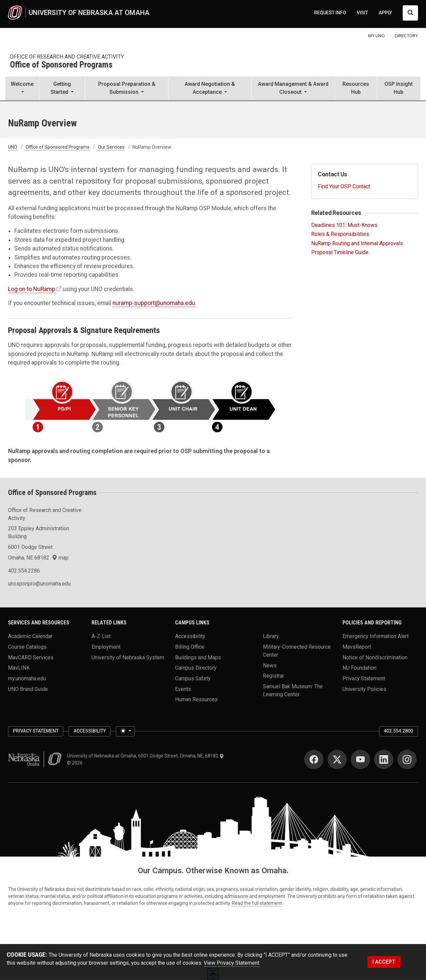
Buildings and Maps (198, 657)
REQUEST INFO (330, 13)
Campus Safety (193, 678)
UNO (13, 147)
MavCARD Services (31, 657)
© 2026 (76, 763)
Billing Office (190, 647)
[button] (22, 89)
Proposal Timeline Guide (340, 252)
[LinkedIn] (384, 759)
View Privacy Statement (231, 963)
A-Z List (101, 636)
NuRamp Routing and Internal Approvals (357, 243)
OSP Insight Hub (399, 88)
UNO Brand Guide (28, 689)
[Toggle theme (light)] (125, 732)
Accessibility (190, 636)
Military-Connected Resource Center (297, 651)
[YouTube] (360, 759)
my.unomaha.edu (27, 678)
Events (183, 689)
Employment (106, 647)
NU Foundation (359, 668)
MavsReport (357, 647)
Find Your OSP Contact (344, 186)
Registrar (274, 676)
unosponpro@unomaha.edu (39, 584)
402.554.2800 (398, 731)
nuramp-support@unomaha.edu (154, 303)
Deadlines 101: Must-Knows (344, 225)
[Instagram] (407, 759)
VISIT (362, 13)
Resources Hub (356, 88)
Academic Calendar (30, 636)
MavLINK (19, 668)
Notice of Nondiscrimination (375, 657)
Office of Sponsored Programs (61, 65)
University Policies (364, 689)
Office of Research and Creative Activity (67, 57)
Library (271, 636)
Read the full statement (257, 903)
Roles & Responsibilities (340, 234)
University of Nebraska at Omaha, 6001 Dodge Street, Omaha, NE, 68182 (145, 756)
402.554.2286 (24, 571)
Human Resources (196, 699)
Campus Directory (196, 668)
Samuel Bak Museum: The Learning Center (293, 690)
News (270, 665)
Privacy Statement (364, 678)
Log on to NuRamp (32, 289)
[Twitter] (337, 759)
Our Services (111, 147)
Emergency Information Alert (376, 636)
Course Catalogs (27, 647)
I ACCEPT (384, 962)
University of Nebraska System (128, 657)
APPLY (385, 13)
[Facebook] (314, 759)
